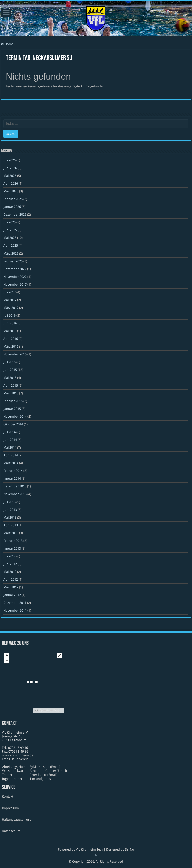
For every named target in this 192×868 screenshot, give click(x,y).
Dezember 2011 (15, 603)
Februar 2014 (13, 471)
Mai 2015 (10, 378)
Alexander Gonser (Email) (48, 771)
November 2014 (15, 416)
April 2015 (11, 385)
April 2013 (11, 525)
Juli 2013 (10, 502)
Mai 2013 (10, 517)
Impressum (10, 808)
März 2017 (11, 308)
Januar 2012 (12, 595)
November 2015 (15, 354)
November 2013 (15, 494)
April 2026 (11, 183)
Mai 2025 (10, 238)
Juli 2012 (10, 556)
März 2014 (11, 463)
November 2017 (15, 284)
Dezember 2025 (15, 215)
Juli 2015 (10, 362)
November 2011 (15, 611)
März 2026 (11, 191)
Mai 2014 (10, 448)
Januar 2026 (12, 207)
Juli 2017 (10, 292)
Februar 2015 (13, 401)
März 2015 (11, 393)
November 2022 (15, 277)
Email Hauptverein (15, 759)
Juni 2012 (10, 564)
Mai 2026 (10, 176)
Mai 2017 (10, 300)
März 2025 (11, 253)
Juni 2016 (10, 323)
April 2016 (11, 339)
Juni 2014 (10, 440)
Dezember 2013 (15, 486)
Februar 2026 (13, 199)
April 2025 (11, 246)
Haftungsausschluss (17, 820)
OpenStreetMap (49, 710)
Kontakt (8, 796)
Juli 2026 (10, 160)
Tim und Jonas (40, 779)
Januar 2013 (12, 548)
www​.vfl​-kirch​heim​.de (18, 755)
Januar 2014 (12, 479)
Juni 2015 (10, 370)
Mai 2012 (10, 572)
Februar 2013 (13, 541)
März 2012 (11, 587)
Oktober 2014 (13, 424)
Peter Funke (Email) (44, 775)
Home (7, 44)
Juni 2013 (10, 510)
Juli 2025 (10, 222)
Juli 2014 (10, 432)
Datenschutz (11, 831)
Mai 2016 (10, 331)
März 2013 (11, 533)
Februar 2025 (13, 261)
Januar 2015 (12, 409)
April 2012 (11, 580)
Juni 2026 (10, 168)
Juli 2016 (10, 316)
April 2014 (11, 455)
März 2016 (11, 347)
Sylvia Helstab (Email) (45, 767)
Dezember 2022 (15, 269)
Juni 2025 (10, 230)
